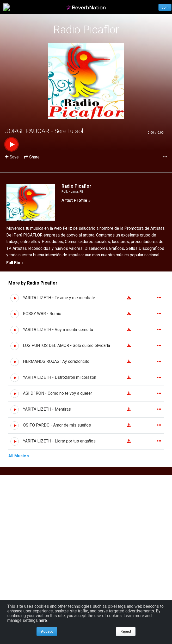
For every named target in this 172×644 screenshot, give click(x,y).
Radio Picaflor (86, 30)
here (43, 620)
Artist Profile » (76, 200)
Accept (47, 631)
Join (165, 7)
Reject (126, 631)
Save (13, 157)
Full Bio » (15, 263)
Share (32, 157)
